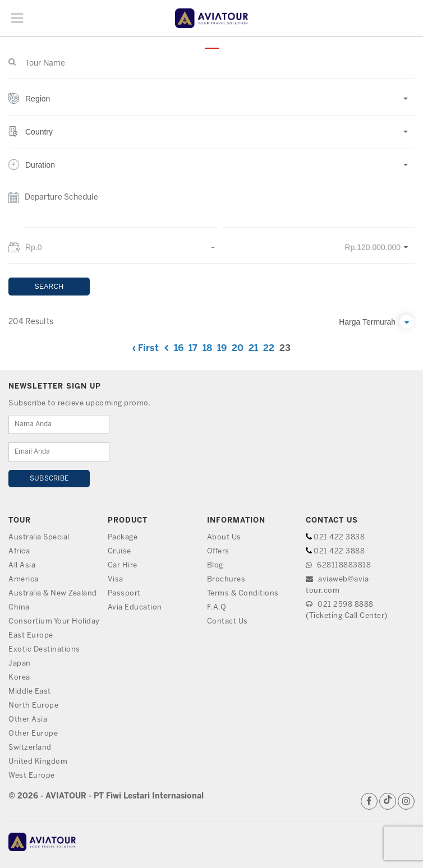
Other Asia (28, 720)
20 (238, 348)
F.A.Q (217, 608)
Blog (215, 565)
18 (207, 348)
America (24, 580)
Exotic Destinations (44, 650)
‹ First (146, 348)
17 (193, 348)
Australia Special (39, 537)
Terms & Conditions (243, 594)
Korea (19, 678)
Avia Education (135, 608)
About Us (224, 537)
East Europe (31, 636)
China (19, 608)
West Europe (32, 776)
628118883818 (338, 565)
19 (222, 348)
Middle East (30, 692)
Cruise (119, 551)
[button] (211, 105)
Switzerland (30, 748)
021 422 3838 (339, 537)
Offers (218, 551)
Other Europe (33, 734)
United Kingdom (38, 762)
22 (269, 348)
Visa (116, 580)
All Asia (22, 565)
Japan (20, 664)
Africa (19, 551)
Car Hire (123, 565)
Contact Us (227, 622)
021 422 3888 (339, 551)
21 (253, 348)
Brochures (226, 580)
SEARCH (49, 287)
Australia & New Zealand (53, 594)
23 (285, 348)
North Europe (33, 706)
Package (123, 537)
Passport (124, 594)
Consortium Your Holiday (54, 622)
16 (179, 348)
